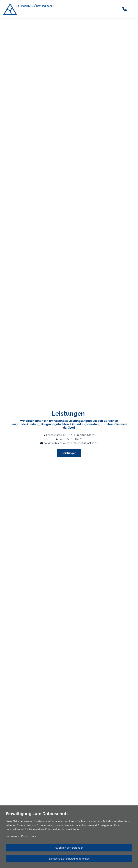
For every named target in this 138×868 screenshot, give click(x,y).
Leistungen (69, 453)
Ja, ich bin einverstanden (69, 848)
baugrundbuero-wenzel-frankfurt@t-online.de (71, 443)
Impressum (12, 836)
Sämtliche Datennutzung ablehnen (69, 859)
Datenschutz (29, 836)
